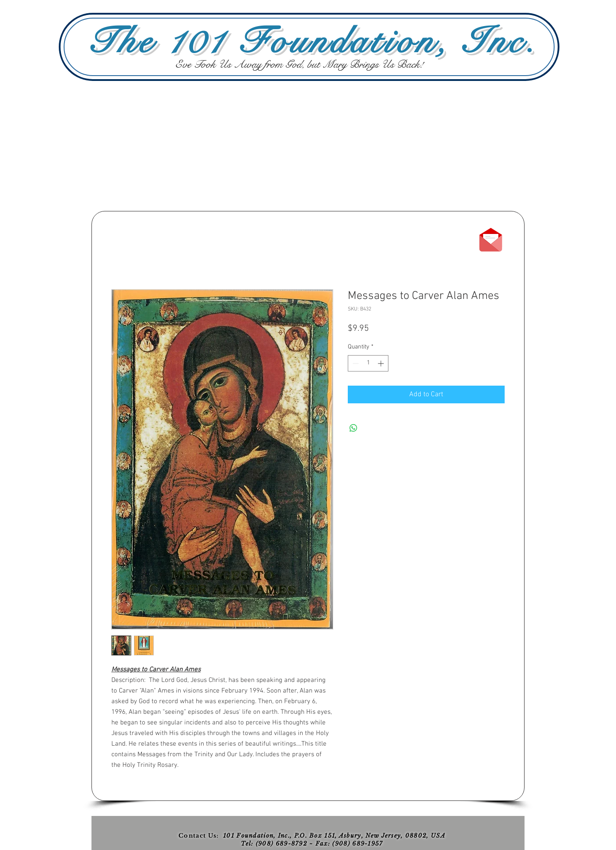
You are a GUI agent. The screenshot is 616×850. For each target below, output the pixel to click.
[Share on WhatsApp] (354, 428)
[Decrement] (355, 363)
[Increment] (382, 363)
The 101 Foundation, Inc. (312, 42)
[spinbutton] (368, 363)
